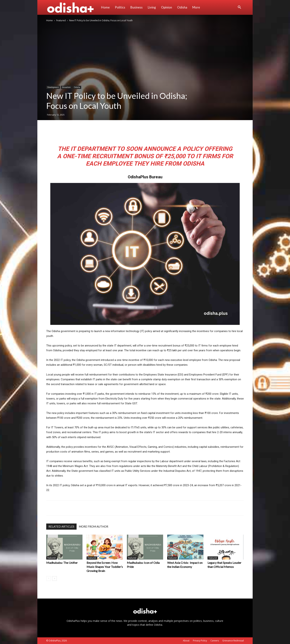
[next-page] (54, 578)
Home (105, 7)
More (196, 7)
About (186, 641)
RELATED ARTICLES (61, 526)
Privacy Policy (200, 641)
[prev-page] (49, 578)
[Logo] (72, 7)
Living (152, 7)
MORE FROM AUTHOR (93, 526)
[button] (239, 8)
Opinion (167, 7)
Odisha (182, 7)
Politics (120, 7)
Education (66, 87)
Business (136, 7)
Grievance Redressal (233, 641)
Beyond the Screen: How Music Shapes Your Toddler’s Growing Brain (105, 567)
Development (53, 87)
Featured (61, 20)
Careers (215, 641)
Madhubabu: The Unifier (62, 563)
